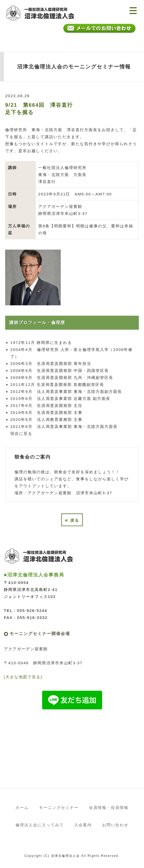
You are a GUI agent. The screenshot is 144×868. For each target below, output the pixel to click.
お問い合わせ (115, 825)
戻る (72, 520)
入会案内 (83, 825)
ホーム (22, 807)
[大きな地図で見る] (23, 677)
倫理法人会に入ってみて (40, 825)
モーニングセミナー (59, 807)
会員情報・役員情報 (109, 807)
